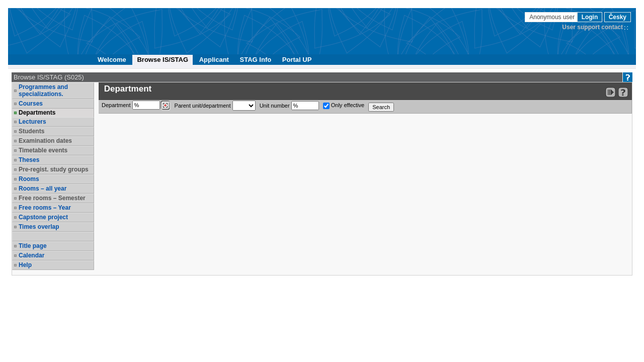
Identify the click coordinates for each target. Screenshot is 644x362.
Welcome (112, 60)
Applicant (214, 60)
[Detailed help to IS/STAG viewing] (623, 92)
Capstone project (43, 217)
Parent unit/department (215, 106)
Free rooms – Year (45, 208)
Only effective (344, 106)
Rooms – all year (43, 189)
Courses (31, 104)
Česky (618, 17)
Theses (29, 160)
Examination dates (45, 141)
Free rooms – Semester (52, 198)
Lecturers (32, 122)
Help (25, 265)
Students (31, 131)
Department (136, 106)
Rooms (29, 179)
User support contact (592, 27)
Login (590, 17)
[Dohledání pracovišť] (165, 106)
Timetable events (43, 150)
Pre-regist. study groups (54, 169)
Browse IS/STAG (163, 60)
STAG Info (256, 60)
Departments (37, 113)
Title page (33, 246)
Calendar (31, 255)
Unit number (289, 106)
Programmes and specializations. (43, 90)
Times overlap (39, 227)
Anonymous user (553, 17)
